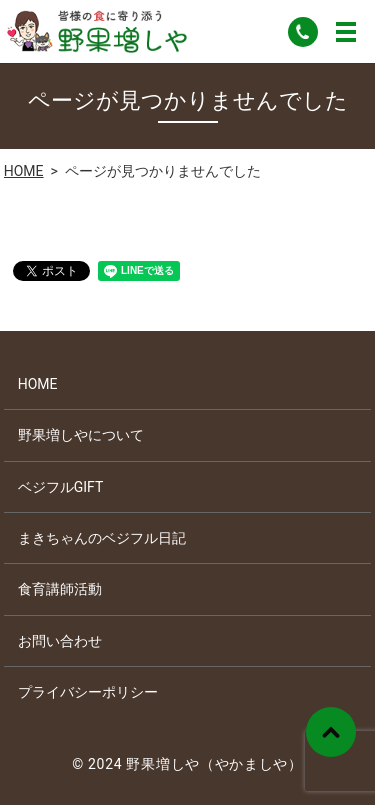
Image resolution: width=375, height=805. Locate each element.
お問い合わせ (60, 641)
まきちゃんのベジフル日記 (102, 538)
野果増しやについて (81, 435)
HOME (24, 171)
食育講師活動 (60, 589)
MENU (346, 32)
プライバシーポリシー (88, 692)
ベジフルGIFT (61, 487)
